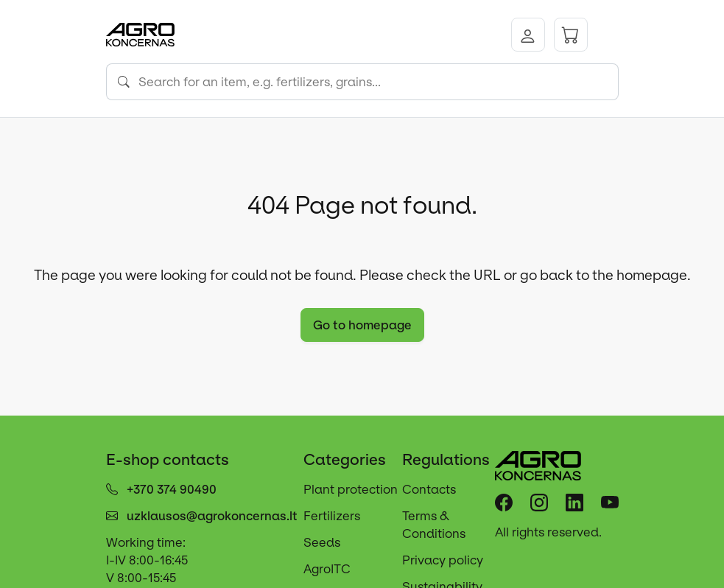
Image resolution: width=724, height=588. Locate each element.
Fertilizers (332, 516)
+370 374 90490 (172, 489)
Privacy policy (443, 560)
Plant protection (351, 489)
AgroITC (327, 569)
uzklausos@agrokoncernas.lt (212, 516)
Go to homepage (362, 325)
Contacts (429, 489)
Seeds (322, 542)
